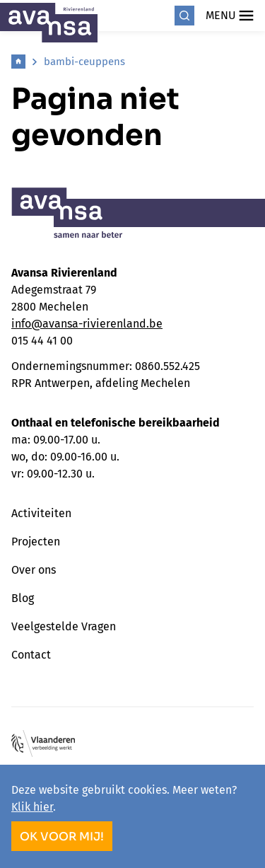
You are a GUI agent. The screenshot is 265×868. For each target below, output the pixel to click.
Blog (23, 598)
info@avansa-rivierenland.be (87, 324)
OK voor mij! (62, 837)
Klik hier (32, 807)
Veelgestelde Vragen (64, 626)
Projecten (36, 542)
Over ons (34, 570)
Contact (31, 655)
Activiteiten (41, 513)
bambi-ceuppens (84, 62)
